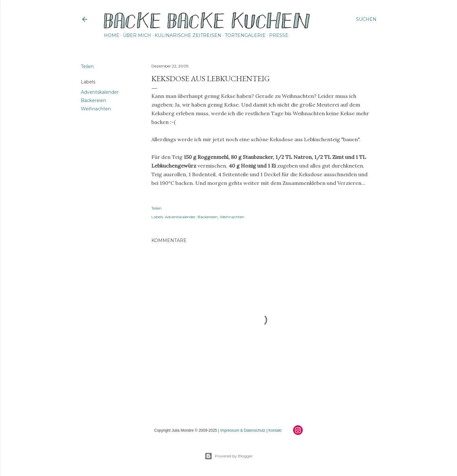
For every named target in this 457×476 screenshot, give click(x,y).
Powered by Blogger (229, 456)
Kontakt (275, 430)
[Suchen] (366, 19)
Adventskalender (100, 92)
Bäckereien (93, 100)
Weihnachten (96, 109)
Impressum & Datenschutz (243, 430)
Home (112, 35)
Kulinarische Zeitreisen (188, 35)
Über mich (137, 35)
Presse (279, 35)
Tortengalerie (245, 35)
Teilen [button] (87, 66)
